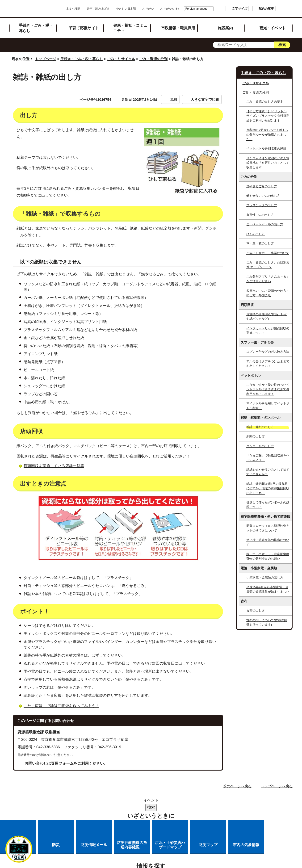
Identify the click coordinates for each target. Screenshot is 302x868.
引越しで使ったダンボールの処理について (268, 505)
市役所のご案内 (183, 802)
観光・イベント (273, 28)
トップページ (46, 59)
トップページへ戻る (277, 786)
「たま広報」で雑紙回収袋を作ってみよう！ (268, 458)
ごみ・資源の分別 (153, 59)
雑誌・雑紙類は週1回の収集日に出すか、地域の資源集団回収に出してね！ (268, 488)
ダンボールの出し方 (260, 446)
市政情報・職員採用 (178, 28)
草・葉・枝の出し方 (260, 243)
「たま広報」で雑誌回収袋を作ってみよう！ (61, 706)
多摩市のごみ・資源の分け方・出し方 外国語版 (268, 293)
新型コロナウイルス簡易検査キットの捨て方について (268, 528)
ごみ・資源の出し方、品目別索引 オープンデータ (268, 265)
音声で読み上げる (111, 9)
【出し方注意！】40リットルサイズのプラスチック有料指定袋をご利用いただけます (268, 116)
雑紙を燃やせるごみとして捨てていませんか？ (268, 472)
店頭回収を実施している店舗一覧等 (54, 466)
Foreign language (183, 9)
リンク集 (153, 802)
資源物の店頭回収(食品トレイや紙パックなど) (267, 316)
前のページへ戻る (237, 786)
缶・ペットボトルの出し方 (265, 224)
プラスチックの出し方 (262, 205)
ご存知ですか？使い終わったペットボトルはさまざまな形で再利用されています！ (268, 389)
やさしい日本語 (139, 9)
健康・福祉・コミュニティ (130, 28)
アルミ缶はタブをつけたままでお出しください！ (268, 364)
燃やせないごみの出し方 (263, 196)
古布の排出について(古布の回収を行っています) (267, 622)
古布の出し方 (256, 610)
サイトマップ (125, 802)
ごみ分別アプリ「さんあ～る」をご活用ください (268, 279)
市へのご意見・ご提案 (177, 814)
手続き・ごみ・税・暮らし (36, 28)
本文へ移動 (86, 9)
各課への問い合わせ (132, 814)
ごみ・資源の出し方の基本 (265, 102)
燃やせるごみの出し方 (262, 186)
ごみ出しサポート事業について (268, 253)
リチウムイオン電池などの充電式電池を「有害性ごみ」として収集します (268, 163)
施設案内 (225, 28)
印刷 (173, 99)
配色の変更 (253, 9)
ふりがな (161, 9)
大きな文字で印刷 (205, 99)
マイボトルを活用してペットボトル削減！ (268, 406)
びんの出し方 (256, 234)
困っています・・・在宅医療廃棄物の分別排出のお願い (268, 556)
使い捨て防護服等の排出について (268, 542)
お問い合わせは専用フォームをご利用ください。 (66, 763)
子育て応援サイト (84, 28)
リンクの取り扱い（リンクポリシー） (122, 808)
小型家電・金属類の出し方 (265, 577)
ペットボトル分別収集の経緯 (266, 149)
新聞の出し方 (256, 436)
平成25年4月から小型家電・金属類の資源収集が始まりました (268, 589)
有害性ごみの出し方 (260, 215)
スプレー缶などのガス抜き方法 (268, 352)
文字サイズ (226, 9)
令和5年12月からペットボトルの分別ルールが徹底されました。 (267, 134)
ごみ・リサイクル (121, 59)
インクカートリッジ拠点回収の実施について (268, 331)
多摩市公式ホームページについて (192, 808)
